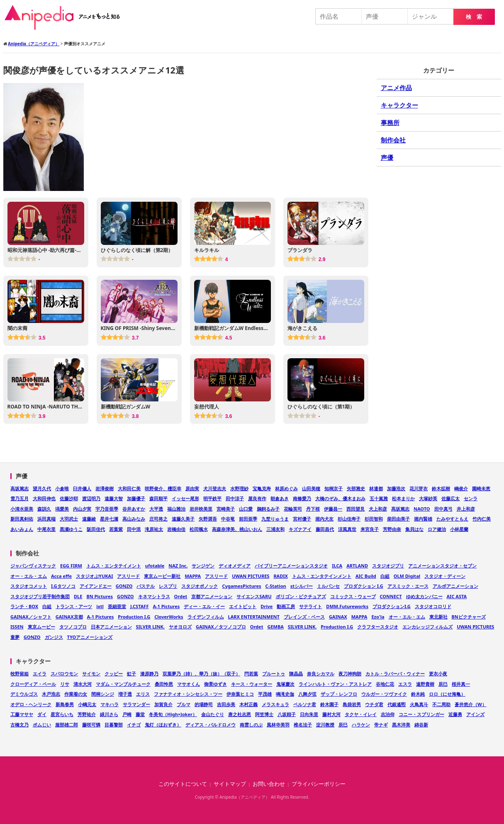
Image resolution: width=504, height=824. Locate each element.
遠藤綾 (89, 519)
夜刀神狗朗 (350, 674)
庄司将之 (158, 519)
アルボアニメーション (455, 586)
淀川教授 (325, 725)
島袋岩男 (352, 704)
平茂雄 (265, 694)
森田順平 (158, 498)
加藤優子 (136, 498)
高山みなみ (134, 519)
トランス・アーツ (74, 606)
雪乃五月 (19, 498)
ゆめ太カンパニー (424, 596)
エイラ (40, 674)
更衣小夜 (438, 674)
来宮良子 (370, 529)
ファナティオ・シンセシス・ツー (188, 694)
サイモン (91, 674)
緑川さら (109, 714)
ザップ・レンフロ (339, 694)
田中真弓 (443, 509)
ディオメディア (235, 566)
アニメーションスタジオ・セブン (442, 566)
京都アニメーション (212, 596)
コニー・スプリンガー (421, 714)
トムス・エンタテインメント (322, 576)
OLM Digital (407, 576)
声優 (387, 157)
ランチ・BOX (24, 606)
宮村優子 (302, 519)
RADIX (281, 576)
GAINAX (338, 617)
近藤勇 (455, 714)
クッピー (114, 674)
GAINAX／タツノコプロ (221, 627)
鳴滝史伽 (285, 694)
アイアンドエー (96, 586)
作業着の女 (76, 694)
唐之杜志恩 (240, 714)
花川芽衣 (419, 488)
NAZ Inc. (178, 566)
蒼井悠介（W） (471, 704)
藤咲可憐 (91, 725)
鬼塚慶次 (285, 684)
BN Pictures (100, 596)
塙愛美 (62, 509)
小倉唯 (62, 488)
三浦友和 (275, 529)
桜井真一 (461, 684)
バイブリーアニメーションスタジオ (291, 566)
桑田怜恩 (164, 684)
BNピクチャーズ (469, 617)
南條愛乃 (302, 498)
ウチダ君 (374, 704)
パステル (146, 586)
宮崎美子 (226, 509)
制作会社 (393, 140)
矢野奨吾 (208, 519)
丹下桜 (313, 509)
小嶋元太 (87, 704)
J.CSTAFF (140, 606)
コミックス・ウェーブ (353, 596)
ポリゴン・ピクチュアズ (301, 596)
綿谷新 (421, 725)
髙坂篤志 (400, 509)
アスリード (128, 576)
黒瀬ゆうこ (71, 529)
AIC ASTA (457, 596)
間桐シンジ (103, 694)
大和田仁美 (129, 488)
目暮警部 (114, 725)
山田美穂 (311, 488)
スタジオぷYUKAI (94, 576)
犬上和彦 (378, 509)
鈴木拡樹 (441, 488)
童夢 (15, 637)
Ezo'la (378, 617)
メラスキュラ (275, 704)
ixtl (100, 606)
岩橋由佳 (176, 529)
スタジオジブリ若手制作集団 (40, 596)
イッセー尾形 (185, 498)
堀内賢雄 (423, 519)
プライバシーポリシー (319, 784)
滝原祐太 (154, 529)
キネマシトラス (154, 596)
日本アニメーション (111, 627)
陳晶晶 (296, 674)
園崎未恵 (481, 488)
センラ (471, 498)
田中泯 (134, 529)
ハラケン (361, 725)
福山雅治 (176, 509)
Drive (267, 606)
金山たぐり (213, 714)
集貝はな (414, 529)
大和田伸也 (44, 498)
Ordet (181, 596)
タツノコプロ (73, 627)
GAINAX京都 (69, 617)
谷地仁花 (385, 684)
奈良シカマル (321, 674)
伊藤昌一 (333, 509)
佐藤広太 (450, 498)
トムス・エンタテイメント (114, 566)
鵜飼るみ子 (268, 509)
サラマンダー (136, 704)
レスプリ (168, 586)
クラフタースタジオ (378, 627)
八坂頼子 (287, 714)
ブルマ (184, 704)
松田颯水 (199, 529)
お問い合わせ (269, 784)
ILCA (337, 566)
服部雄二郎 (67, 725)
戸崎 (127, 714)
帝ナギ (381, 725)
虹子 (131, 674)
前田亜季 (248, 519)
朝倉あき (280, 498)
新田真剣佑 (22, 519)
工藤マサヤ (22, 714)
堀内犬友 (324, 519)
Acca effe (61, 576)
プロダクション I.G (364, 586)
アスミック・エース (408, 586)
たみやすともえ (452, 519)
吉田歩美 (226, 704)
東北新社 (438, 617)
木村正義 (248, 704)
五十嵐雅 (379, 498)
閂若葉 (251, 674)
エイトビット (243, 606)
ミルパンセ (328, 586)
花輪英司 (293, 509)
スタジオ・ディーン (445, 576)
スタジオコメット (29, 586)
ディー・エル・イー (204, 606)
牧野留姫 (19, 674)
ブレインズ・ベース (304, 617)
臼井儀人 (82, 488)
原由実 (192, 488)
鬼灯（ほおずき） (163, 725)
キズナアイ (300, 529)
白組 (385, 576)
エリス (143, 694)
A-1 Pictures (166, 606)
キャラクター (399, 105)
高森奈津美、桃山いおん (237, 529)
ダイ (42, 714)
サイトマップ (230, 784)
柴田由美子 (398, 519)
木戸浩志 (51, 694)
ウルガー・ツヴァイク (384, 694)
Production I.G (134, 617)
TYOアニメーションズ (90, 637)
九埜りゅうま (275, 519)
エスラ (405, 684)
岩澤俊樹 (105, 488)
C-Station (276, 586)
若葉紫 (116, 529)
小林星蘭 (459, 529)
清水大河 (83, 684)
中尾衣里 (46, 529)
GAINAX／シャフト (31, 617)
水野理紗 (239, 488)
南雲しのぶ (251, 725)
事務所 (390, 122)
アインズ (475, 714)
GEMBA (275, 627)
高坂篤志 (19, 488)
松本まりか (403, 498)
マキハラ (110, 704)
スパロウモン (64, 674)
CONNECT (391, 596)
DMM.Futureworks (347, 606)
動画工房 (286, 606)
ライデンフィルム (206, 617)
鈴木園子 (329, 704)
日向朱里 (309, 714)
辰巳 (443, 684)
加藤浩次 (396, 488)
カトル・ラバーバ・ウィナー (395, 674)
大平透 (156, 509)
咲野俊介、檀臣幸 (163, 488)
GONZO (124, 586)
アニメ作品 (396, 88)
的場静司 (204, 704)
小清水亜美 (22, 509)
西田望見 (355, 509)
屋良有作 (257, 498)
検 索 (474, 17)
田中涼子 (235, 498)
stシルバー (302, 586)
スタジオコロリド (433, 606)
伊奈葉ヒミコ (240, 694)
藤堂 (140, 714)
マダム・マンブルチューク (123, 684)
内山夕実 (82, 509)
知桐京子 (334, 488)
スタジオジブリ (388, 566)
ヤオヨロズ (180, 627)
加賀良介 (163, 704)
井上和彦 (466, 509)
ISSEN (17, 627)
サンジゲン (203, 566)
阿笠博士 (264, 714)
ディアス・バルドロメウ (211, 725)
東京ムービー (41, 627)
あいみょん (22, 529)
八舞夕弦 (307, 694)
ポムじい (42, 725)
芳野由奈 (392, 529)
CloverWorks (169, 617)
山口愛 (246, 509)
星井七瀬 (109, 519)
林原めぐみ (286, 488)
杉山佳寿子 (349, 519)
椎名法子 (303, 725)
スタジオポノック (200, 586)
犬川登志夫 (215, 488)
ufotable (155, 566)
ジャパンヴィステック (33, 566)
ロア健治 (437, 529)
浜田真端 (46, 519)
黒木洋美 (401, 725)
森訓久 (44, 509)
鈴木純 (418, 694)
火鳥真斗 (419, 704)
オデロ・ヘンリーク (31, 704)
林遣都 (376, 488)
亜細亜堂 (117, 606)
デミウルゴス (24, 694)
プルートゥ (274, 674)
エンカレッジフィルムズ (427, 627)
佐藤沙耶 (69, 498)
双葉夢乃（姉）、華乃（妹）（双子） (201, 674)
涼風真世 (347, 529)
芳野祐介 (87, 714)
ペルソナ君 (305, 704)
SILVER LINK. (150, 627)
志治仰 (388, 714)
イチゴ (134, 725)
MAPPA (193, 576)
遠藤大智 (114, 498)
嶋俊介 (461, 488)
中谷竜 (228, 519)
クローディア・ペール (33, 684)
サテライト (310, 606)
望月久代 (42, 488)
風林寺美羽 (278, 725)
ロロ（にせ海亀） (447, 694)
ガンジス (54, 637)
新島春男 (65, 704)
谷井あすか (134, 509)
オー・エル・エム (29, 576)
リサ (65, 684)
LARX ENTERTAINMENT (254, 617)
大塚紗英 (428, 498)
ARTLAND (357, 566)
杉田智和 (374, 519)
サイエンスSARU (254, 596)
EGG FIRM (71, 566)
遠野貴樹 (425, 684)
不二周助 (441, 704)
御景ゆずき (215, 684)
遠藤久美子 (183, 519)
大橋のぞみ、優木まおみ (340, 498)
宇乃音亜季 (107, 509)
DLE (78, 596)
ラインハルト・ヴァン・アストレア (335, 684)
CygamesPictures (241, 586)
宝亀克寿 (262, 488)
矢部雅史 (356, 488)
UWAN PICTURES (251, 576)
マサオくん (189, 684)
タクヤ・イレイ (361, 714)
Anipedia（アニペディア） (66, 17)
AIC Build (366, 576)
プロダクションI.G (392, 606)
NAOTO (422, 509)
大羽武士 (69, 519)
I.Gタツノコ (63, 586)
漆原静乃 (149, 674)
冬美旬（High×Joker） (173, 714)
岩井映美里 (201, 509)
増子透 (125, 694)
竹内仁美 (482, 519)
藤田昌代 (325, 529)
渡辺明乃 (91, 498)
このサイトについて (183, 784)
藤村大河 (331, 714)
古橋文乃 (19, 725)
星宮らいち (62, 714)
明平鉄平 (212, 498)
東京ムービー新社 (162, 576)
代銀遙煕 (397, 704)
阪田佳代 (96, 529)
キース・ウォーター (252, 684)
